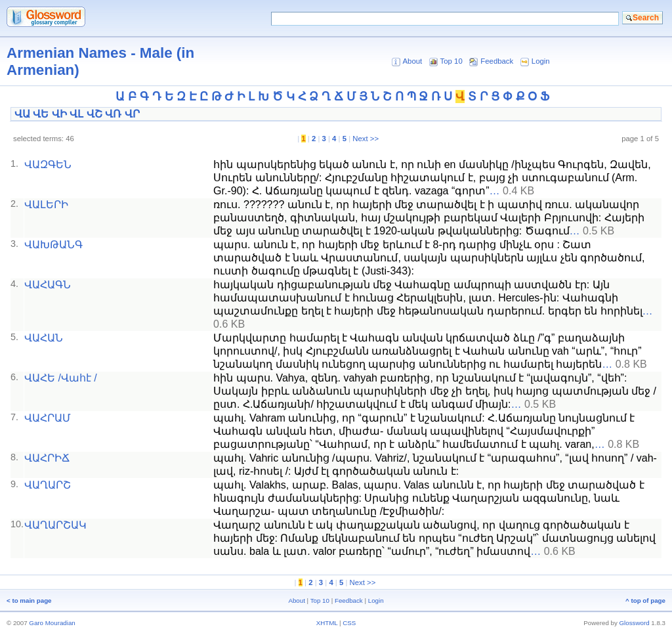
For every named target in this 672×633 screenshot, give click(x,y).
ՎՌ (113, 114)
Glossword (635, 623)
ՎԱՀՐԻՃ (47, 458)
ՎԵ (41, 114)
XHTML (327, 623)
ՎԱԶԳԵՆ (48, 164)
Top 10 (451, 61)
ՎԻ (59, 114)
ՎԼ (76, 114)
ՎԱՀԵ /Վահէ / (61, 378)
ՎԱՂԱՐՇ (48, 485)
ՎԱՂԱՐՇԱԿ (55, 525)
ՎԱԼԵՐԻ (46, 205)
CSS (349, 623)
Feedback (497, 61)
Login (541, 61)
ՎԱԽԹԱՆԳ (53, 245)
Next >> (366, 139)
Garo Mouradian (52, 623)
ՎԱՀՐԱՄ (48, 418)
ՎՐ (132, 114)
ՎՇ (94, 114)
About (412, 61)
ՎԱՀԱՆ (44, 338)
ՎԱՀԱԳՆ (48, 285)
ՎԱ (22, 114)
